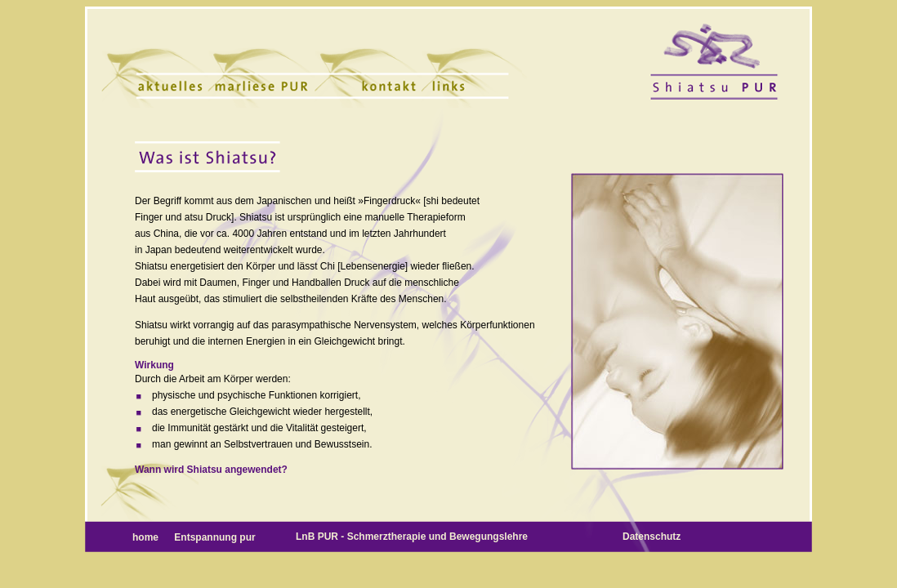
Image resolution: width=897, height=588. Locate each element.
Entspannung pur (214, 537)
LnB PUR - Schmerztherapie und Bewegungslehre (412, 537)
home (147, 537)
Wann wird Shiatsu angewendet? (211, 470)
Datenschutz (652, 537)
